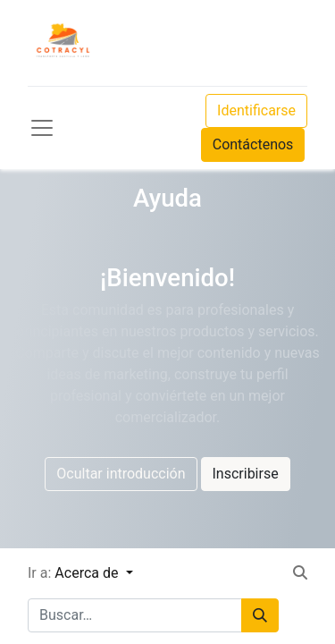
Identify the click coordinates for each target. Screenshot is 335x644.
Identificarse (256, 110)
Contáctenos (253, 144)
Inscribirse (246, 474)
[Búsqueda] (260, 615)
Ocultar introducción (121, 474)
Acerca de (88, 573)
